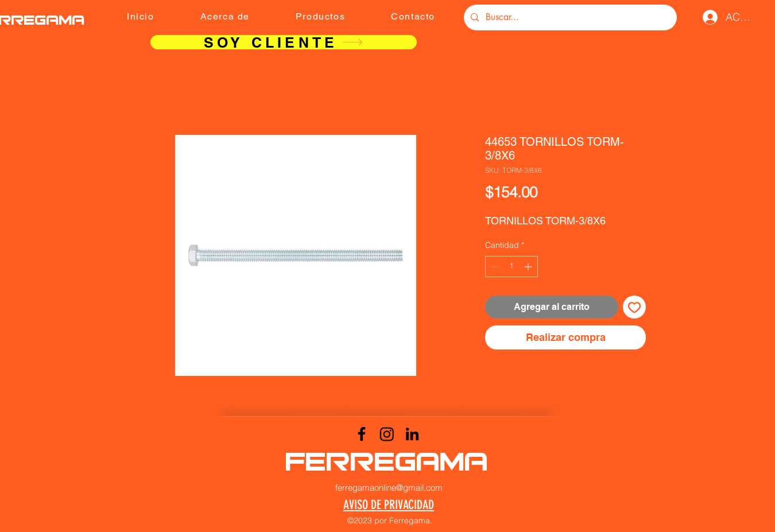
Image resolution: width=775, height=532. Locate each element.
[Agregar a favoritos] (634, 307)
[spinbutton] (511, 267)
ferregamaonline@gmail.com (389, 488)
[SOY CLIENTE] (284, 42)
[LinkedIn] (412, 434)
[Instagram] (387, 434)
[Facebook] (362, 434)
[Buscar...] (569, 18)
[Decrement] (494, 267)
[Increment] (529, 267)
